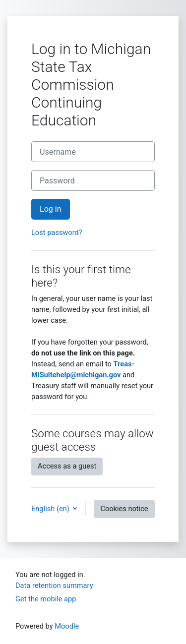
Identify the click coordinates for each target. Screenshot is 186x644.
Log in (51, 209)
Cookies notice (124, 509)
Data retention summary (54, 585)
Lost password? (57, 233)
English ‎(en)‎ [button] (51, 509)
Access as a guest (67, 466)
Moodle (67, 626)
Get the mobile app (46, 599)
